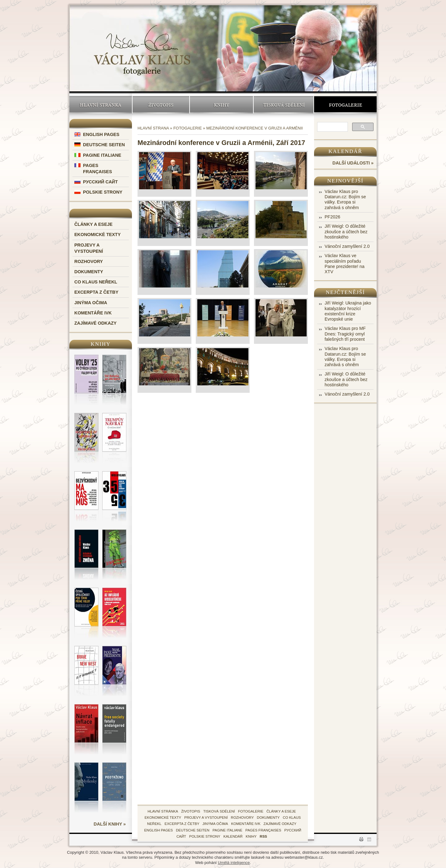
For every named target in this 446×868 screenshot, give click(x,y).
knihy (251, 836)
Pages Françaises (263, 830)
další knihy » (110, 824)
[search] (332, 127)
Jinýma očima (91, 303)
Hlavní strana (153, 128)
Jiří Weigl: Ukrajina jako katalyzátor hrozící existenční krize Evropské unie (348, 311)
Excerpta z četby (96, 292)
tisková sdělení (219, 811)
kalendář (233, 836)
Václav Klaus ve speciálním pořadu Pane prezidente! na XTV (345, 264)
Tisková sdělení (284, 105)
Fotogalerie (345, 105)
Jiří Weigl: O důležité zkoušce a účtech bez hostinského (346, 232)
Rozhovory (89, 261)
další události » (353, 163)
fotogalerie (251, 811)
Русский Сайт (100, 182)
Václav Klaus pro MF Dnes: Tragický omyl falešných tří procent (345, 334)
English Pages (101, 134)
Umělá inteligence (234, 863)
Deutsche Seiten (104, 145)
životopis (191, 811)
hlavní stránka (163, 811)
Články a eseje (93, 224)
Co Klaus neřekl (96, 282)
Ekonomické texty (98, 235)
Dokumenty (89, 272)
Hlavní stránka (101, 105)
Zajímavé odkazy (95, 323)
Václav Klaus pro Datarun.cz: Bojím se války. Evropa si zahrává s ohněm (345, 199)
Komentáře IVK (93, 313)
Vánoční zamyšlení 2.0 (347, 246)
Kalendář (345, 151)
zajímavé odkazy (280, 824)
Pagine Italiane (102, 155)
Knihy (221, 105)
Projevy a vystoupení (206, 818)
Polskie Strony (103, 192)
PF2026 (332, 217)
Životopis (161, 105)
